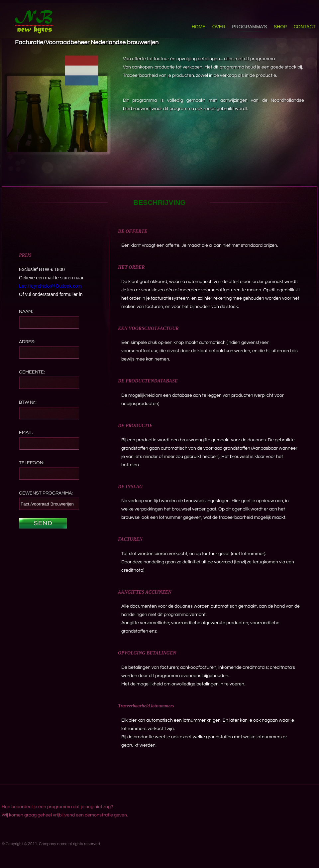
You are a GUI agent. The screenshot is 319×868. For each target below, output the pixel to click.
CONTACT (305, 27)
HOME (199, 27)
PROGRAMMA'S (249, 27)
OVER (219, 27)
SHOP (280, 27)
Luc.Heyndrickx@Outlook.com (50, 286)
